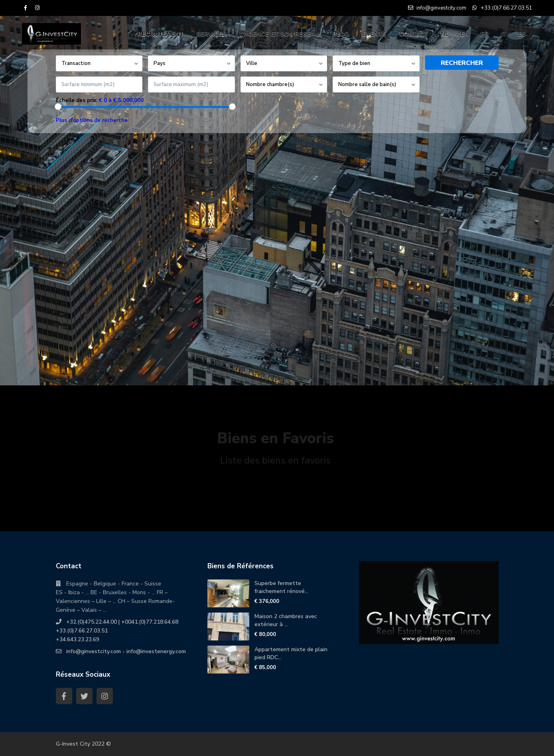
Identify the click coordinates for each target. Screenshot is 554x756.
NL (445, 34)
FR (485, 34)
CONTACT (413, 34)
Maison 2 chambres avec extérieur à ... (286, 620)
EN (465, 34)
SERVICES (211, 34)
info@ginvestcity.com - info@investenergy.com (126, 651)
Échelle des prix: (77, 100)
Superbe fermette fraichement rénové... (281, 587)
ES (522, 34)
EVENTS (374, 34)
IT (504, 34)
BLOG (341, 34)
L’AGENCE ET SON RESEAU (280, 34)
